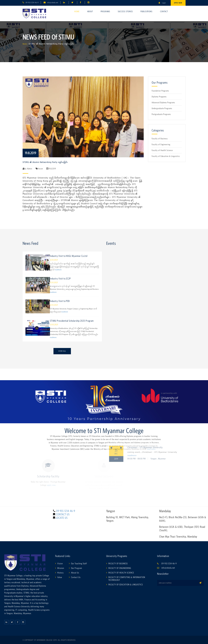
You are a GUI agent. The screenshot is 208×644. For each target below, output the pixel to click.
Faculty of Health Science (162, 150)
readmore (58, 270)
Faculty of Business (160, 138)
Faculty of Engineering (161, 144)
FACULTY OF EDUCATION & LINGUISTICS (126, 584)
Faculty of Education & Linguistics (166, 156)
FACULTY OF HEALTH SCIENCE (121, 573)
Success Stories (125, 11)
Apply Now (178, 3)
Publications (147, 11)
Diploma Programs (159, 97)
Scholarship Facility (48, 476)
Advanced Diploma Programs (163, 102)
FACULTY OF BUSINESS (118, 563)
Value (60, 577)
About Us (75, 573)
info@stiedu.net (53, 3)
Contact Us (76, 577)
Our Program (77, 568)
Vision (60, 563)
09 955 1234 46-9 (32, 3)
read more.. (152, 449)
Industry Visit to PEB (60, 301)
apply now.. (52, 485)
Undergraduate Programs (162, 108)
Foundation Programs (160, 91)
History (60, 573)
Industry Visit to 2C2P (60, 279)
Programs (105, 11)
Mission (61, 568)
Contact (164, 11)
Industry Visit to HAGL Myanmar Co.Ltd (69, 256)
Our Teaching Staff (79, 563)
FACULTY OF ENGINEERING (120, 568)
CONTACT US (63, 514)
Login (162, 3)
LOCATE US (62, 518)
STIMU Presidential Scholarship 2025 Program (72, 321)
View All (62, 351)
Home (77, 11)
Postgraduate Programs (161, 114)
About (90, 11)
